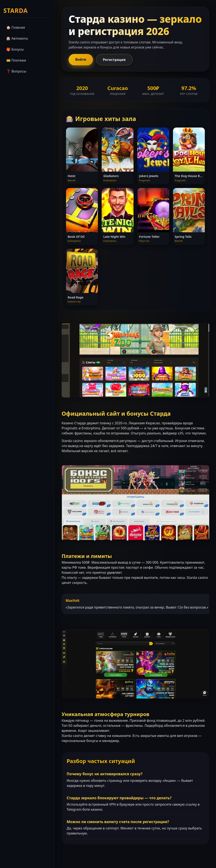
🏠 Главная (16, 27)
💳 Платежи (16, 60)
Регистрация (114, 60)
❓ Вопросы (16, 71)
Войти (81, 59)
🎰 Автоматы (17, 38)
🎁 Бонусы (15, 49)
